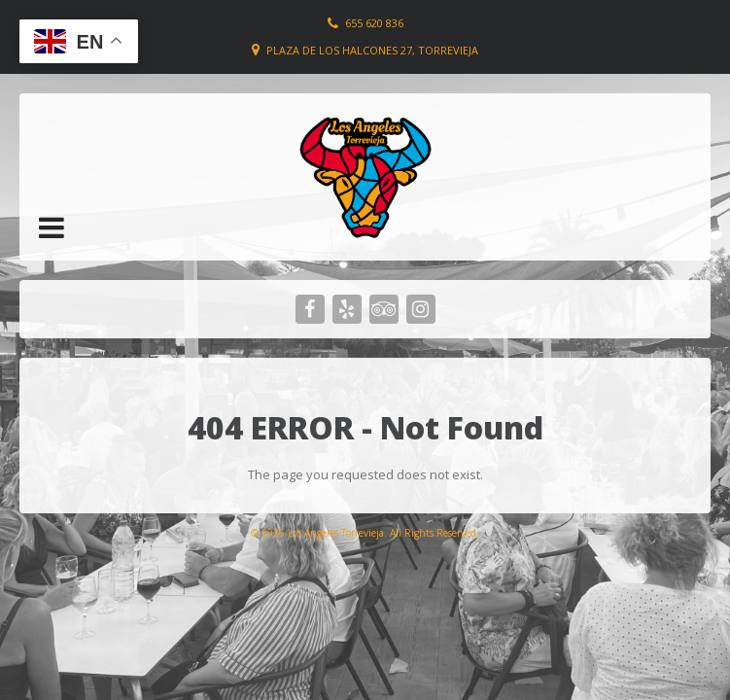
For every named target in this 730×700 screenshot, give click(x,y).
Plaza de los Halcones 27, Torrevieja (372, 50)
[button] (52, 227)
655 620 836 (374, 23)
